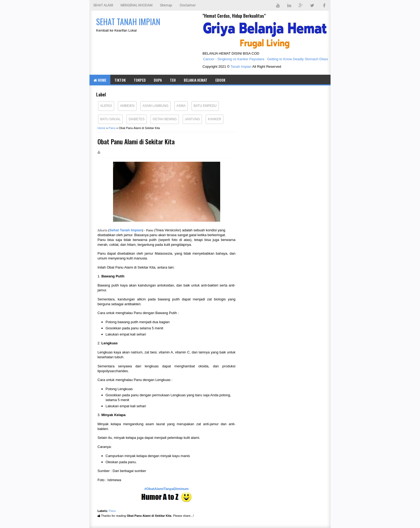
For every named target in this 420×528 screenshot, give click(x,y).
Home (100, 80)
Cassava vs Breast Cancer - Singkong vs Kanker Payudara (220, 59)
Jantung (192, 119)
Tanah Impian (241, 67)
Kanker (214, 119)
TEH (173, 80)
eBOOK (220, 80)
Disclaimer (188, 5)
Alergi (106, 106)
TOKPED (140, 80)
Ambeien (127, 106)
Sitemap (166, 5)
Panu (112, 511)
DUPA (158, 80)
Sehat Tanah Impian (126, 230)
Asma (181, 106)
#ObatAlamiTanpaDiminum (166, 489)
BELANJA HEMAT (196, 80)
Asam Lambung (155, 106)
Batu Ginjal (110, 119)
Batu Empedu (205, 106)
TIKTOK (120, 80)
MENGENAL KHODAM (136, 5)
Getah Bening (165, 119)
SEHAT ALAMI (103, 5)
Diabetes (136, 119)
